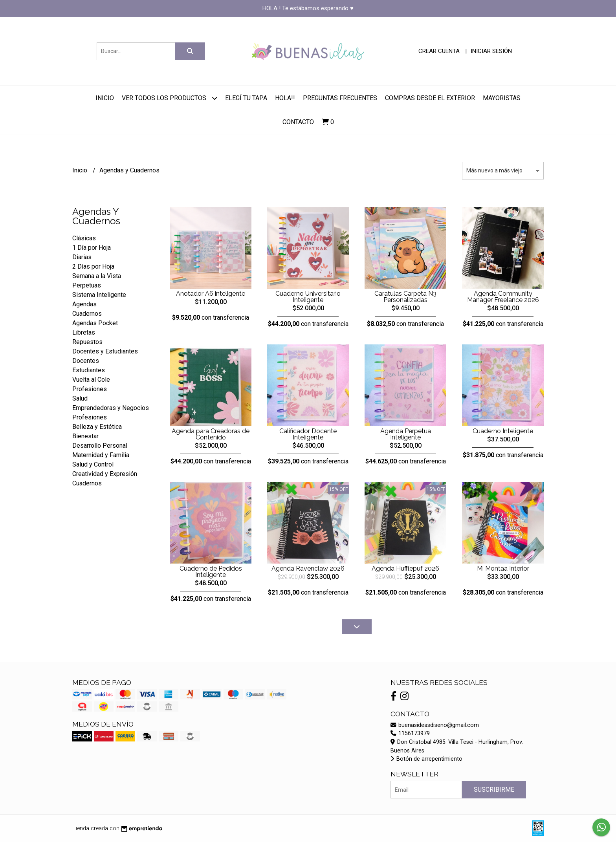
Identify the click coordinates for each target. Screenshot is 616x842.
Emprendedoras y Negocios (111, 408)
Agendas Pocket (95, 323)
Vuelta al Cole (91, 380)
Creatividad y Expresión (105, 474)
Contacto (298, 122)
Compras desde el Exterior (430, 98)
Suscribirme (494, 790)
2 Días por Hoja (93, 266)
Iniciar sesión (491, 51)
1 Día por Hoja (92, 248)
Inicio (105, 98)
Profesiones (90, 389)
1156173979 (410, 733)
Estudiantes (89, 370)
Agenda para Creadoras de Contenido (211, 434)
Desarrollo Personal (100, 446)
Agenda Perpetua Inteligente (406, 434)
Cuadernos (87, 314)
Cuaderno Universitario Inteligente (308, 297)
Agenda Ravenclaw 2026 (308, 568)
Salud (80, 398)
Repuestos (87, 342)
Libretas (84, 332)
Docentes (86, 361)
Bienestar (85, 436)
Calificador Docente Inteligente (308, 434)
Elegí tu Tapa (246, 98)
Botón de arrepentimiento (426, 759)
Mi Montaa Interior (503, 568)
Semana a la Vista (97, 276)
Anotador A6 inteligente (211, 294)
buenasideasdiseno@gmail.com (435, 725)
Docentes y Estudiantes (105, 351)
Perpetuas (87, 285)
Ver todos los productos (170, 98)
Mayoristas (502, 98)
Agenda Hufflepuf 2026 (405, 568)
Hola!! (285, 98)
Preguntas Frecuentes (340, 98)
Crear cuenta (439, 51)
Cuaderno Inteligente (503, 431)
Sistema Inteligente (99, 295)
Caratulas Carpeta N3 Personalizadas (405, 297)
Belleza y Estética (97, 427)
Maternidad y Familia (101, 455)
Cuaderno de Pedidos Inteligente (211, 572)
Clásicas (84, 238)
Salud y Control (93, 464)
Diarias (82, 257)
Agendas (84, 304)
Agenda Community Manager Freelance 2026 (503, 297)
